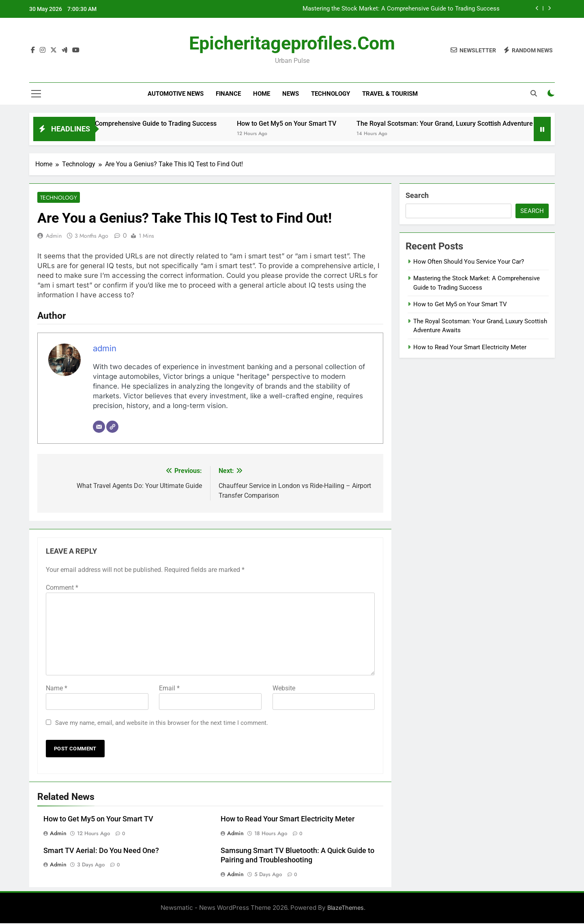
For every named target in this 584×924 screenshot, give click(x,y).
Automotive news (176, 94)
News (291, 94)
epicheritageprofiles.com (292, 43)
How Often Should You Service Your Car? (469, 262)
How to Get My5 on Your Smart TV (311, 124)
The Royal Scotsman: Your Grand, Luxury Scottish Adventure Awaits (480, 124)
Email (169, 689)
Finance (228, 94)
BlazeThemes (346, 908)
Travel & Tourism (390, 94)
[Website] (112, 428)
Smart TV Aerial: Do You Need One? (101, 851)
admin (54, 236)
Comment (62, 588)
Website (284, 689)
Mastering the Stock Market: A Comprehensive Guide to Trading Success (401, 9)
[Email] (99, 428)
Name (57, 689)
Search (417, 195)
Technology (331, 94)
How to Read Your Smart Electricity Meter (288, 819)
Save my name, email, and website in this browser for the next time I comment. (162, 723)
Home (262, 94)
